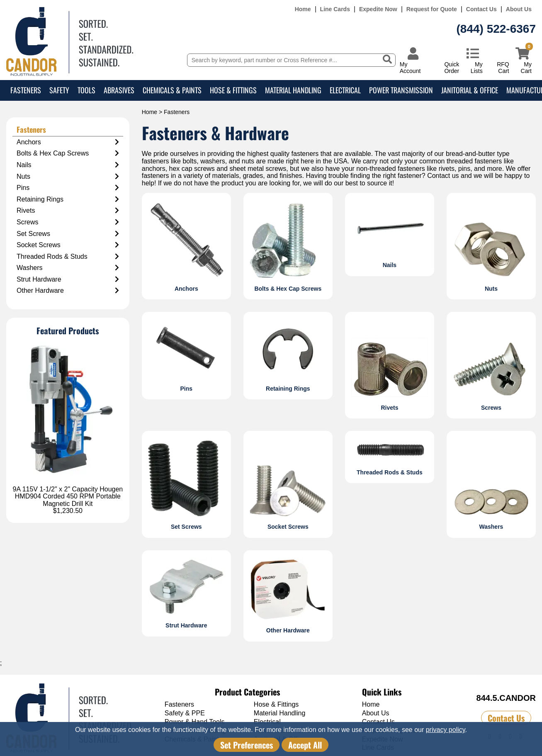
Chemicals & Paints (172, 90)
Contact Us (481, 9)
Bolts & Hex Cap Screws (68, 153)
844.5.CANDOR (506, 698)
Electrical (345, 90)
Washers (68, 268)
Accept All (305, 745)
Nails (68, 165)
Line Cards (335, 9)
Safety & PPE (185, 713)
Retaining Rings (68, 199)
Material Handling (293, 90)
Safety (59, 90)
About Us (519, 9)
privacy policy (446, 730)
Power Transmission (401, 90)
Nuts (68, 177)
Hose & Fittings (233, 90)
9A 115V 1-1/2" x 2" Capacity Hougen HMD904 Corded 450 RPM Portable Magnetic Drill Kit (68, 496)
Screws (68, 222)
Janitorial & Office (470, 90)
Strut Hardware (68, 280)
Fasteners (26, 90)
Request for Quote (432, 9)
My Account (410, 67)
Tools (86, 90)
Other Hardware (68, 291)
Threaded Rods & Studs (68, 257)
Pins (68, 188)
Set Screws (68, 234)
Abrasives (119, 90)
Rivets (68, 211)
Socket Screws (68, 245)
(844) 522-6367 (496, 29)
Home (303, 9)
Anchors (68, 142)
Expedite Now (378, 9)
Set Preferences (247, 745)
